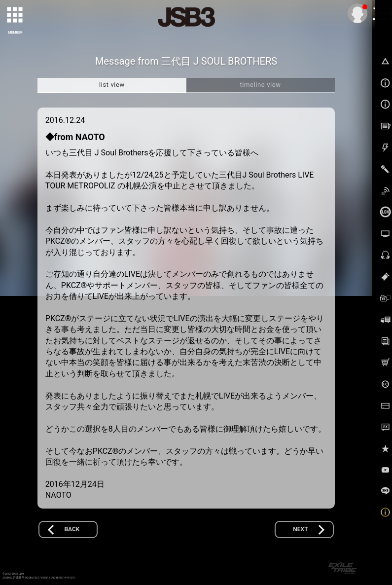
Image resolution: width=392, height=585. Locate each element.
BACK (72, 529)
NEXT (300, 529)
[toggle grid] (15, 15)
